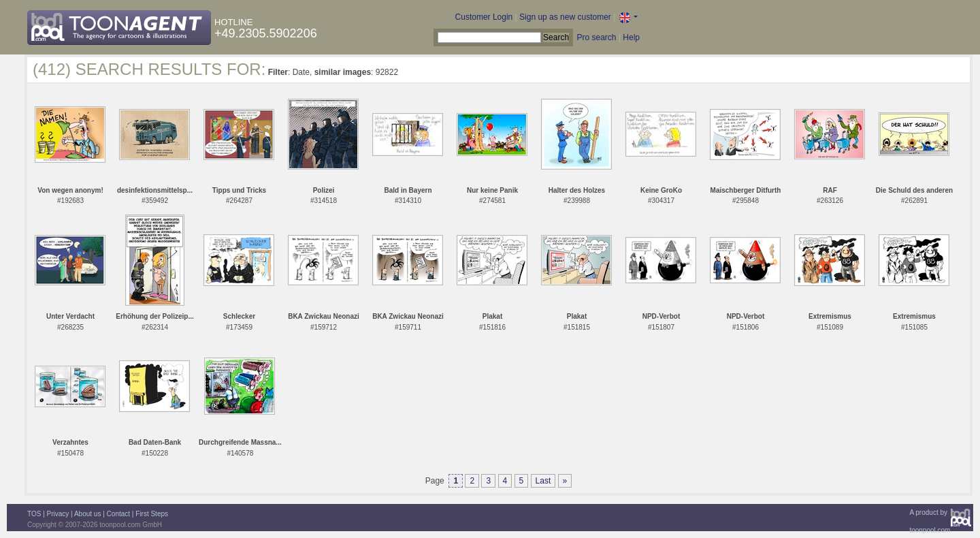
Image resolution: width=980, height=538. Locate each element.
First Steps (152, 514)
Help (631, 37)
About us (87, 514)
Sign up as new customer (565, 17)
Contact (118, 514)
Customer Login (484, 17)
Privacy (58, 514)
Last (543, 481)
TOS (34, 514)
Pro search (596, 37)
